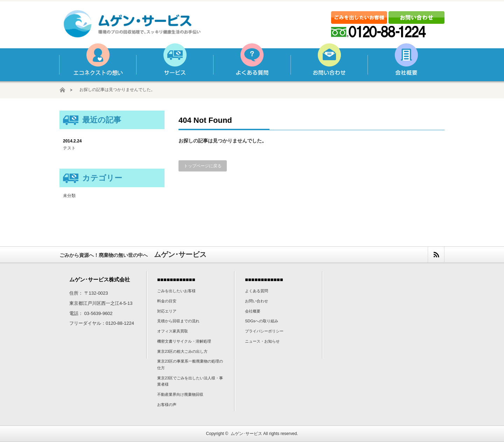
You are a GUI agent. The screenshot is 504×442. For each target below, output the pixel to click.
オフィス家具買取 (173, 331)
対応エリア (167, 311)
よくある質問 (252, 62)
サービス (175, 62)
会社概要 (406, 62)
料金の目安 (167, 301)
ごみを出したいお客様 (176, 291)
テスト (69, 148)
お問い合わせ (329, 62)
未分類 (69, 196)
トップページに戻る (203, 166)
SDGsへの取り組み (262, 321)
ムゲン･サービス (246, 434)
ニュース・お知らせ (262, 341)
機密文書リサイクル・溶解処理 (184, 341)
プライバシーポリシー (264, 331)
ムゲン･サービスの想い (98, 62)
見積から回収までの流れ (178, 321)
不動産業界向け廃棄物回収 (180, 394)
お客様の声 (167, 405)
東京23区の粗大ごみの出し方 (182, 351)
